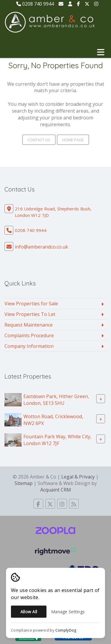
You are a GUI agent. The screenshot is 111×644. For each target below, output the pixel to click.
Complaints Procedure (29, 335)
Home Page (73, 140)
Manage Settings (68, 612)
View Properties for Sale (31, 304)
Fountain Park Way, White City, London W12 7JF (57, 440)
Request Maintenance (29, 325)
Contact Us (39, 140)
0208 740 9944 (35, 4)
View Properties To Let (30, 314)
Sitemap (24, 483)
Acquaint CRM (56, 490)
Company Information (29, 346)
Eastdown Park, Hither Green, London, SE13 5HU (56, 400)
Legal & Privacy (78, 477)
